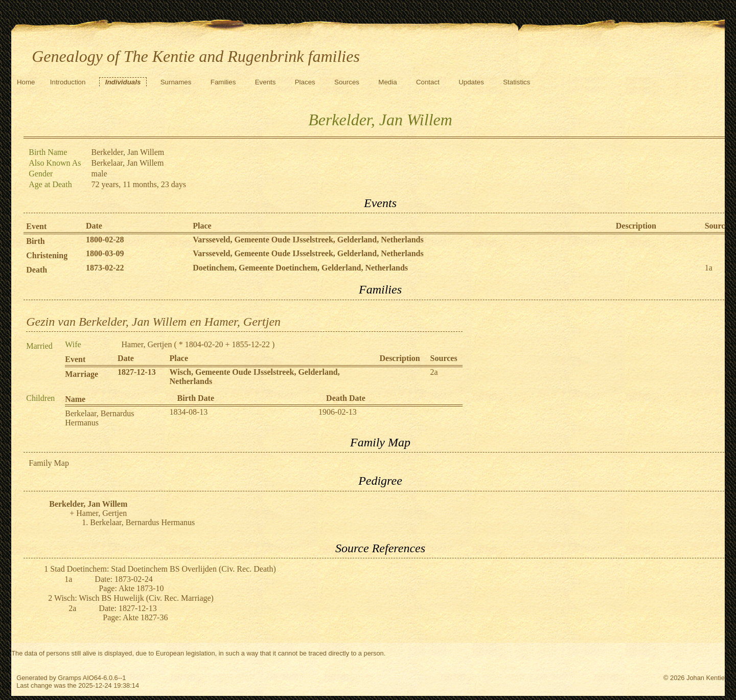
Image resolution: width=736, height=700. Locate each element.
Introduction (68, 82)
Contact (428, 82)
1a (709, 268)
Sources (347, 82)
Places (305, 82)
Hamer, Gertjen (147, 344)
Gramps (70, 678)
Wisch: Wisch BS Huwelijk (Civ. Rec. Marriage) (134, 598)
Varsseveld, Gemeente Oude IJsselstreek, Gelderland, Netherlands (308, 240)
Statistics (516, 82)
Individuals (123, 82)
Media (387, 82)
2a (434, 372)
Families (223, 82)
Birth (35, 241)
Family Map (49, 463)
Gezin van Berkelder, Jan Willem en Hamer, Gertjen (153, 322)
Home (26, 82)
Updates (471, 82)
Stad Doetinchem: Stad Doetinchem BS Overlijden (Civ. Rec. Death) (163, 569)
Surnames (176, 82)
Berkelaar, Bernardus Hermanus (142, 522)
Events (266, 82)
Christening (47, 255)
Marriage (82, 374)
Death (37, 270)
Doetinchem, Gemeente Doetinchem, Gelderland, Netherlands (300, 268)
